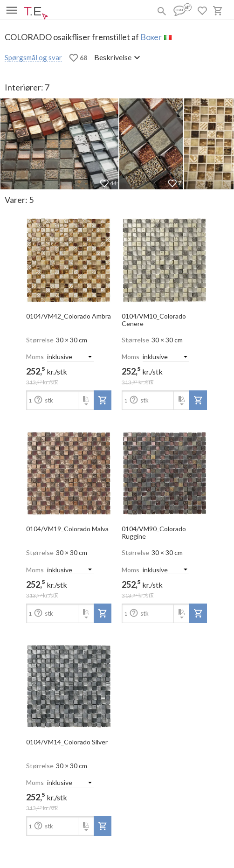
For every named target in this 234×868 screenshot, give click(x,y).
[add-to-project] (103, 400)
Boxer (151, 37)
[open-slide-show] (69, 257)
